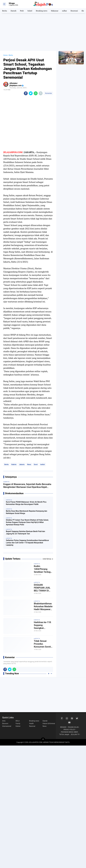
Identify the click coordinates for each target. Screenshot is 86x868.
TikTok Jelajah (64, 734)
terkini (43, 464)
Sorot (36, 464)
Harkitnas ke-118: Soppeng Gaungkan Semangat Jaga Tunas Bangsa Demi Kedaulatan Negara (43, 625)
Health (31, 723)
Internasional (7, 726)
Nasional (32, 726)
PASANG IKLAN (73, 727)
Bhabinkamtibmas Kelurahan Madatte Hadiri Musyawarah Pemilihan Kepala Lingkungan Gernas (43, 606)
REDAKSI (63, 727)
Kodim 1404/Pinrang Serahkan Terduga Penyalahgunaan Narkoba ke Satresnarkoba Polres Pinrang (43, 569)
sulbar (64, 11)
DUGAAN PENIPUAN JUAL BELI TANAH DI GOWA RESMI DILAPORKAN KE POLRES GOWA (42, 588)
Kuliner (18, 726)
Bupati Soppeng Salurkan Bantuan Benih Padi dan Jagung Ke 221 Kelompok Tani (25, 533)
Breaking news (42, 11)
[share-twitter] (31, 93)
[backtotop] (43, 740)
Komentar (48, 93)
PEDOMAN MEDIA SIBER (69, 732)
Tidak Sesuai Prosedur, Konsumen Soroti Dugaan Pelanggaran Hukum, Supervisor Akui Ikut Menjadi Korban (43, 644)
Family (18, 723)
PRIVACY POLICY (69, 730)
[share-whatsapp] (36, 93)
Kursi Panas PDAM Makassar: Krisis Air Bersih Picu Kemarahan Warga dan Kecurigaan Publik (26, 503)
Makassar (55, 11)
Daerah (14, 11)
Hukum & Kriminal (49, 723)
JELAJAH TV (75, 734)
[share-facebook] (26, 93)
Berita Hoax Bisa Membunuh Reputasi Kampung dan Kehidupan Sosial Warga (27, 512)
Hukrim (14, 464)
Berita (5, 11)
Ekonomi (5, 723)
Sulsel (30, 11)
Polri (22, 11)
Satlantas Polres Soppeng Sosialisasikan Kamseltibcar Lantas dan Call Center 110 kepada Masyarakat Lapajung (27, 543)
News (29, 464)
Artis (4, 721)
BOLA (18, 721)
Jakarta (22, 464)
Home (5, 55)
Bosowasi (74, 11)
